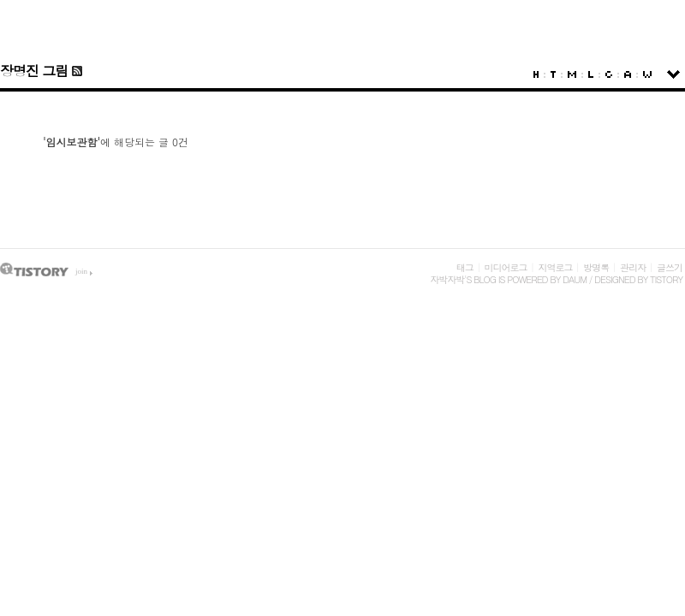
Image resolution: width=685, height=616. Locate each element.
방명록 (596, 267)
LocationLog (591, 74)
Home (536, 74)
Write (647, 74)
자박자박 (447, 279)
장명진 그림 (34, 71)
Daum (575, 279)
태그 (465, 267)
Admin (628, 74)
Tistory (666, 279)
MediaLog (572, 74)
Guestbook (609, 74)
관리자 (633, 267)
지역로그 (555, 267)
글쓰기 (670, 267)
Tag (553, 74)
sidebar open (673, 74)
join (81, 271)
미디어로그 (506, 267)
